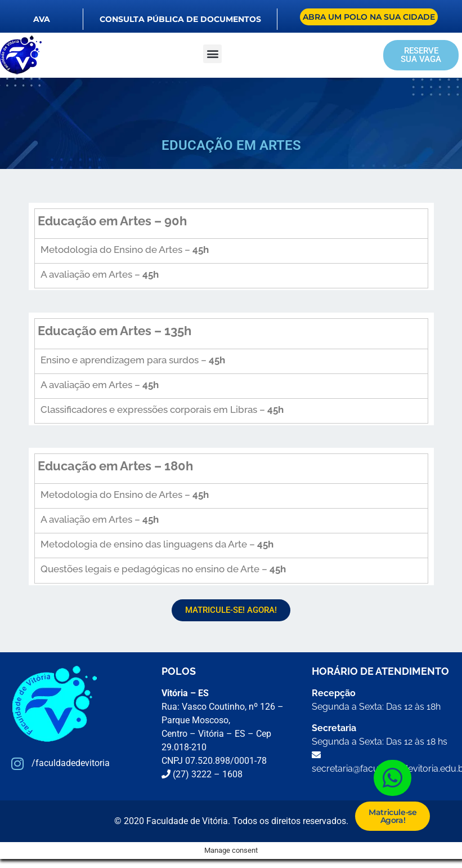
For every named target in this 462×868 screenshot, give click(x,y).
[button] (212, 54)
